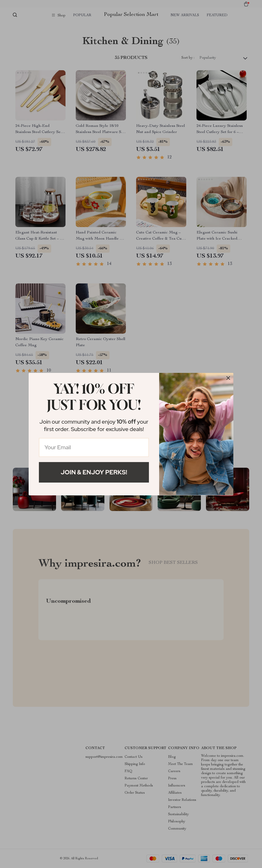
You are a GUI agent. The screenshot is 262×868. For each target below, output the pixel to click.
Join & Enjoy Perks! (94, 472)
